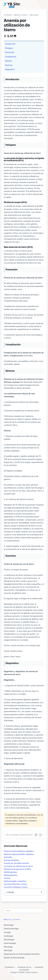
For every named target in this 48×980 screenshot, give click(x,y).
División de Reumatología (14, 958)
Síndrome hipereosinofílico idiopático (19, 854)
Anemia (7, 878)
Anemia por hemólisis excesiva (16, 863)
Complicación (11, 57)
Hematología (34, 15)
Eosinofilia (8, 857)
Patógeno (9, 48)
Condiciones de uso (24, 967)
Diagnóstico (10, 69)
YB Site (22, 972)
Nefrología (8, 950)
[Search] (24, 911)
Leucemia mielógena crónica (16, 887)
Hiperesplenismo (11, 875)
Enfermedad (8, 15)
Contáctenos (9, 967)
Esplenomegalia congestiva (15, 881)
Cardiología (8, 936)
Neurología (8, 947)
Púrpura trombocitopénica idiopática (19, 851)
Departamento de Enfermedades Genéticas (22, 954)
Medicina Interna (21, 15)
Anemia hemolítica (11, 860)
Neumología (9, 925)
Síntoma (9, 61)
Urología (7, 932)
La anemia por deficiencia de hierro (18, 866)
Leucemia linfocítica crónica (15, 884)
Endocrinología (10, 943)
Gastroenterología (11, 929)
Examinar (9, 65)
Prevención (10, 52)
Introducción (10, 44)
